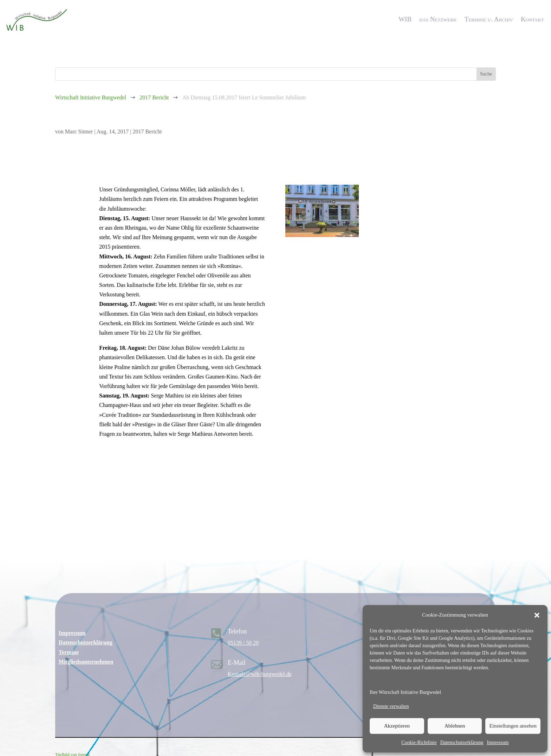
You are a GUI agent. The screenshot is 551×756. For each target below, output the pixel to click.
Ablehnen (455, 726)
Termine (69, 652)
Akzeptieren (397, 726)
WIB (405, 19)
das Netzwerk (438, 19)
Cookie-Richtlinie (419, 742)
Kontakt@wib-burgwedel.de (260, 674)
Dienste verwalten (391, 706)
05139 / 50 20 (243, 643)
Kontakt (532, 19)
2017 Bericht (147, 132)
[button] (537, 615)
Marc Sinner (79, 132)
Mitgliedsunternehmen (86, 662)
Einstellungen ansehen (513, 726)
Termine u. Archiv (489, 19)
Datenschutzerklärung (462, 742)
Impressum (498, 742)
